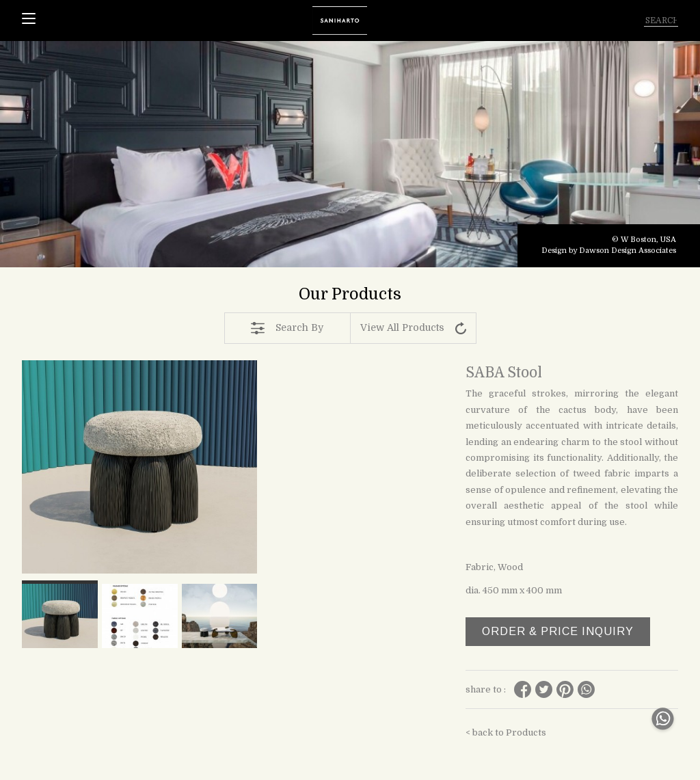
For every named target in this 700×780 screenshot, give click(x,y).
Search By (287, 328)
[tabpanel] (350, 154)
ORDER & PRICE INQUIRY (558, 631)
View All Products (413, 328)
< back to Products (506, 732)
